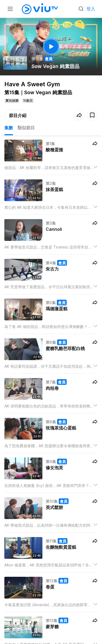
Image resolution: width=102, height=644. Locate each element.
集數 (9, 128)
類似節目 (26, 128)
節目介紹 (18, 115)
